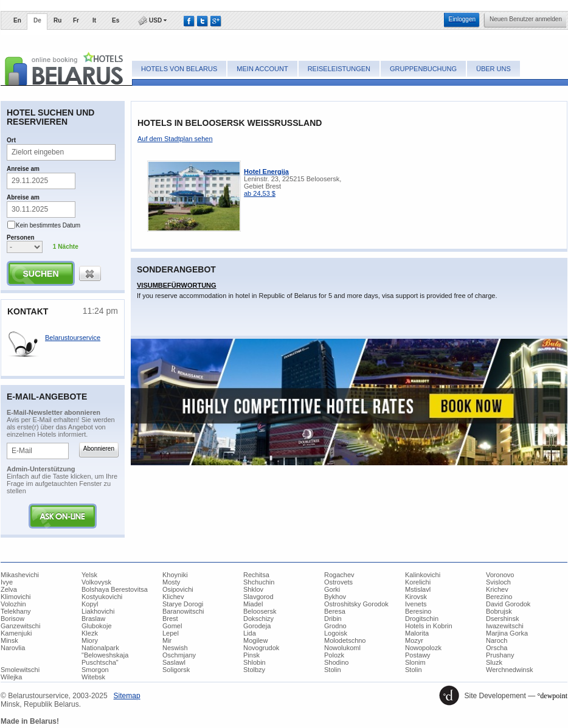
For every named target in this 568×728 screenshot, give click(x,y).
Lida (250, 633)
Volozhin (13, 604)
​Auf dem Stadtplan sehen (175, 139)
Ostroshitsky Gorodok (356, 604)
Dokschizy (258, 619)
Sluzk (494, 662)
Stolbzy (254, 670)
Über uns (494, 69)
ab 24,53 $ (260, 193)
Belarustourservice (73, 338)
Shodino (336, 662)
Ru (57, 20)
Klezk (90, 633)
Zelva (9, 589)
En (17, 20)
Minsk (9, 640)
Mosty (171, 582)
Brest (170, 619)
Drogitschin (422, 619)
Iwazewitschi (505, 626)
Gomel (172, 626)
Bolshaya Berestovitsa (115, 589)
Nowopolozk (423, 648)
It (94, 20)
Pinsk (251, 655)
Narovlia (13, 648)
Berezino (499, 597)
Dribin (333, 619)
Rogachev (339, 575)
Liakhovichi (98, 611)
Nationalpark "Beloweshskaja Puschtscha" (105, 655)
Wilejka (11, 677)
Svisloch (498, 582)
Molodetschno (345, 640)
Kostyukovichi (102, 597)
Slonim (415, 662)
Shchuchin (259, 582)
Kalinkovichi (423, 575)
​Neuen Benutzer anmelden (526, 19)
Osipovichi (178, 589)
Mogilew (255, 640)
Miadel (253, 604)
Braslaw (93, 619)
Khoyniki (175, 575)
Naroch (497, 640)
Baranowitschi (183, 611)
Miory (90, 640)
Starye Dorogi (183, 604)
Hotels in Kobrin (429, 626)
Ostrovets (338, 582)
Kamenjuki (16, 633)
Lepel (171, 633)
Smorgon (95, 670)
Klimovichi (16, 597)
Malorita (417, 633)
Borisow (12, 619)
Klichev (173, 597)
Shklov (253, 589)
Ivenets (416, 604)
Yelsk (89, 575)
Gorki (332, 589)
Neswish (175, 648)
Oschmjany (179, 655)
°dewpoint (552, 696)
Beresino (418, 611)
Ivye (7, 582)
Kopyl (90, 604)
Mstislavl (418, 589)
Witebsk (93, 677)
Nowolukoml (342, 648)
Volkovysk (96, 582)
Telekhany (16, 611)
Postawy (418, 655)
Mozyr (414, 640)
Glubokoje (97, 626)
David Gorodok (508, 604)
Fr (76, 20)
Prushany (500, 655)
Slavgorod (258, 597)
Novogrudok (261, 648)
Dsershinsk (502, 619)
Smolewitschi (20, 670)
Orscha (497, 648)
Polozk (334, 655)
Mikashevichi (20, 575)
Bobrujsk (499, 611)
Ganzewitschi (20, 626)
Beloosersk (260, 611)
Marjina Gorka (507, 633)
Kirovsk (416, 597)
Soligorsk (176, 670)
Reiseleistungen (339, 69)
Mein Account (262, 69)
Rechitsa (256, 575)
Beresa (335, 611)
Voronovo (500, 575)
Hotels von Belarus (179, 69)
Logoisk (336, 633)
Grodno (335, 626)
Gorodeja (257, 626)
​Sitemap (127, 696)
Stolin (333, 670)
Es (116, 20)
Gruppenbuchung (423, 69)
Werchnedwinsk (509, 670)
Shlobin (255, 662)
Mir (167, 640)
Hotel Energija (266, 172)
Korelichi (418, 582)
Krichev (497, 589)
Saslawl (174, 662)
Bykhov (335, 597)
